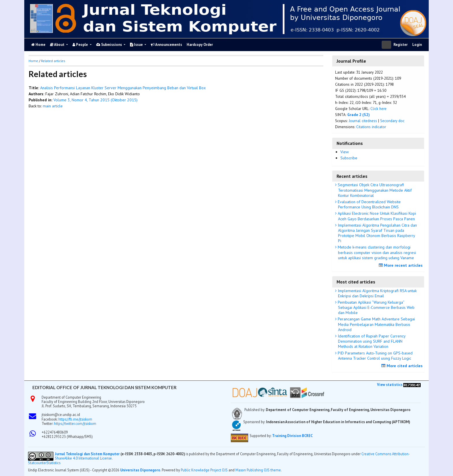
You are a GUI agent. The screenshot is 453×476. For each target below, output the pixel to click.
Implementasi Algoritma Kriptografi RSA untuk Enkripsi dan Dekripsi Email (377, 293)
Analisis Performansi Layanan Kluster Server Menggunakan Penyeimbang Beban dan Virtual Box (123, 88)
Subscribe (349, 158)
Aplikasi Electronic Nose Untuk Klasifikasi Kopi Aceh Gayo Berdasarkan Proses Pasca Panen (376, 216)
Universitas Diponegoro (140, 470)
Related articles (53, 61)
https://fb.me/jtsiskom (75, 419)
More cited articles (403, 366)
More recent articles (401, 265)
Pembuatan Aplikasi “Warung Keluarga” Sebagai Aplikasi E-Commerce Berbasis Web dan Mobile (376, 307)
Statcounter (37, 463)
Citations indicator (371, 127)
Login (417, 45)
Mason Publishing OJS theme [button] (258, 470)
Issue (137, 45)
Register (401, 45)
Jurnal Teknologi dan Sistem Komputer (88, 454)
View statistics (390, 384)
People (81, 45)
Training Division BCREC (292, 436)
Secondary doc (392, 121)
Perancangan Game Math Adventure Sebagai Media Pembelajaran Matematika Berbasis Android (376, 324)
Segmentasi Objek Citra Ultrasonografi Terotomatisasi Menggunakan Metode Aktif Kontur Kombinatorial (374, 190)
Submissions (109, 45)
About (58, 45)
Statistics (53, 463)
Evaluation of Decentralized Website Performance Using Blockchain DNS (369, 204)
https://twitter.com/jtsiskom (75, 423)
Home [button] (33, 61)
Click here (378, 109)
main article (53, 106)
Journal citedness (363, 121)
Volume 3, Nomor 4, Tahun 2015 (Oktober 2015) (95, 100)
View (345, 152)
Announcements (166, 45)
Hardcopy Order (200, 45)
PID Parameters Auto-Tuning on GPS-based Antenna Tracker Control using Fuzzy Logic (375, 356)
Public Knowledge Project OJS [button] (204, 470)
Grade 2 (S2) (359, 115)
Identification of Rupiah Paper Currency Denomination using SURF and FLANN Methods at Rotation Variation (371, 341)
